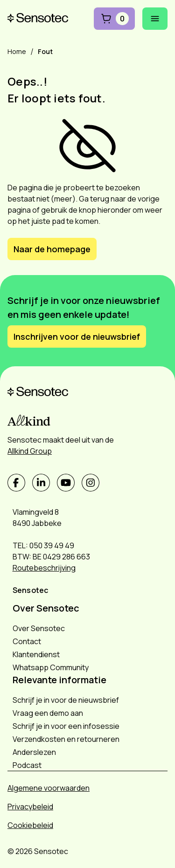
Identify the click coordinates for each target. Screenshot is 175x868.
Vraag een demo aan (48, 713)
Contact (27, 641)
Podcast (27, 765)
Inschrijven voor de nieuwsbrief (77, 336)
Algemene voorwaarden (49, 788)
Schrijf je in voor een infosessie (66, 726)
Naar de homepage (52, 249)
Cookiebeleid (30, 825)
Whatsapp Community (51, 667)
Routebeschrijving (44, 568)
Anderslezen (34, 752)
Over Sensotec (39, 628)
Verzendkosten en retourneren (66, 739)
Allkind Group (30, 451)
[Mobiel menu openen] (155, 19)
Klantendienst (36, 654)
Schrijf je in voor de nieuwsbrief (66, 700)
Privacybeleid (30, 807)
